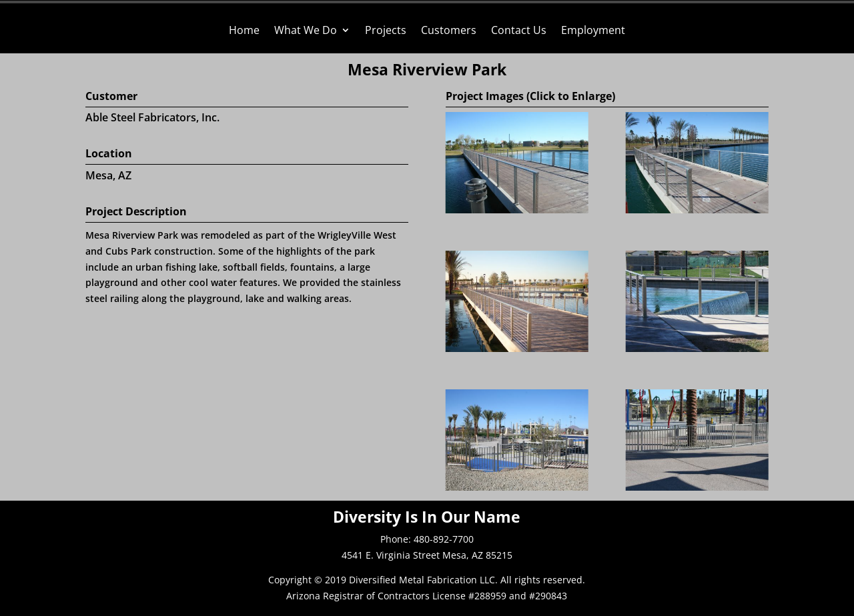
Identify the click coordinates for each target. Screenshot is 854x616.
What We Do (306, 31)
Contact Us (519, 31)
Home (244, 31)
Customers (449, 31)
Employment (593, 31)
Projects (386, 31)
